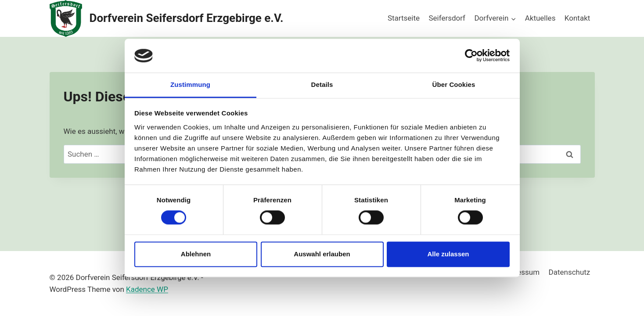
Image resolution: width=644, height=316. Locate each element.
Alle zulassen (448, 254)
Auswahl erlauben (322, 254)
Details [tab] (322, 84)
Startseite (404, 18)
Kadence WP (147, 289)
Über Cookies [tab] (454, 84)
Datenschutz (570, 272)
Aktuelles (540, 18)
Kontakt (577, 18)
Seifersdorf (447, 18)
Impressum (521, 272)
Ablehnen (196, 254)
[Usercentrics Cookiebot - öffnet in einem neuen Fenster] (471, 56)
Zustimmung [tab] (190, 84)
